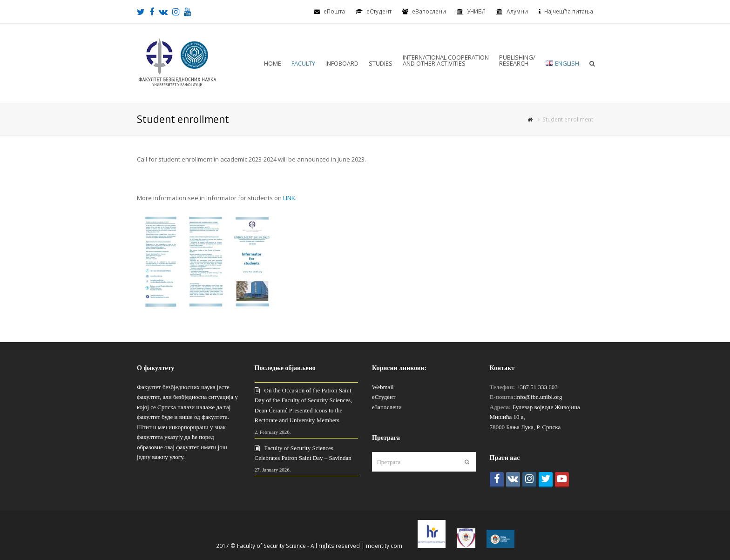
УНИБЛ (476, 11)
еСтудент (384, 397)
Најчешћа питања (569, 11)
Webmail (383, 387)
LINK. (290, 198)
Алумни (517, 11)
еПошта (334, 11)
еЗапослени (429, 11)
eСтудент (379, 11)
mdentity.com (384, 546)
